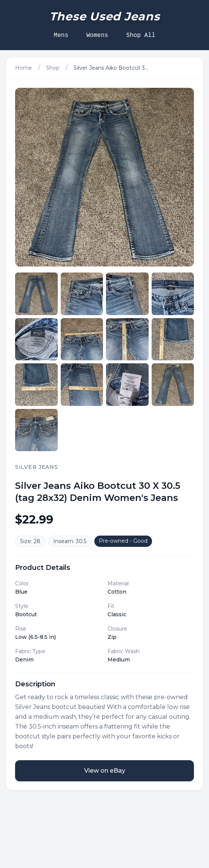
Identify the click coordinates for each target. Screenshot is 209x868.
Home (24, 68)
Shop (53, 68)
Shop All (141, 35)
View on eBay (105, 771)
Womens (97, 35)
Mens (61, 35)
